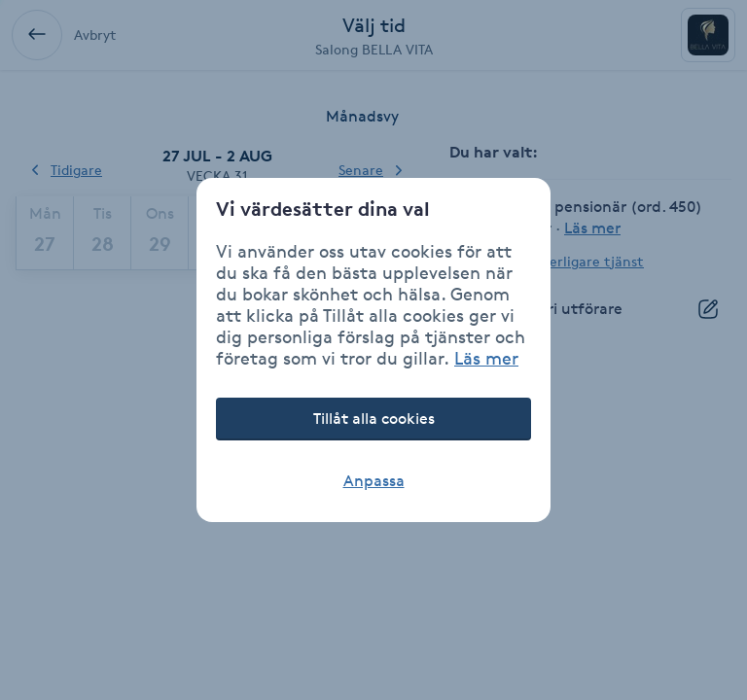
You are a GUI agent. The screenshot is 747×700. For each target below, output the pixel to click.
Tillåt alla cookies (374, 419)
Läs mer (486, 358)
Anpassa (374, 481)
